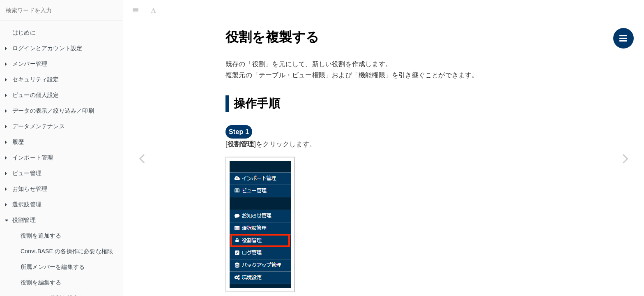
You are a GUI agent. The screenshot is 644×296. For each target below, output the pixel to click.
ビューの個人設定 (32, 95)
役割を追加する (41, 236)
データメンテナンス (35, 126)
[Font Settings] (153, 10)
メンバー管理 (26, 64)
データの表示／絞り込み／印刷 (49, 111)
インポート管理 (29, 157)
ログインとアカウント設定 (44, 48)
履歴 (14, 142)
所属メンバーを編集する (53, 267)
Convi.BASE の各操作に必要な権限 (67, 251)
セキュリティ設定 (32, 79)
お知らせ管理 (26, 189)
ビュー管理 (23, 173)
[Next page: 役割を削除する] (626, 158)
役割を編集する (41, 282)
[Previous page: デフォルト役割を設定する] (142, 158)
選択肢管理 (23, 204)
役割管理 (20, 220)
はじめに (24, 32)
